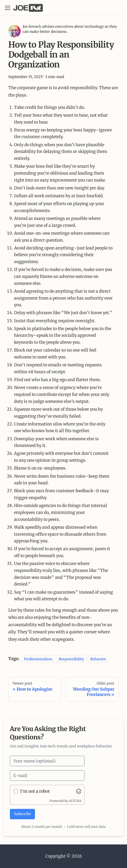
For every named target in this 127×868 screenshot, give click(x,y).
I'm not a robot (35, 791)
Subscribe (22, 814)
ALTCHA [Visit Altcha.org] (75, 801)
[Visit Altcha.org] (79, 791)
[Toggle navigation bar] (8, 8)
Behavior (98, 659)
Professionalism (38, 659)
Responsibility (71, 659)
